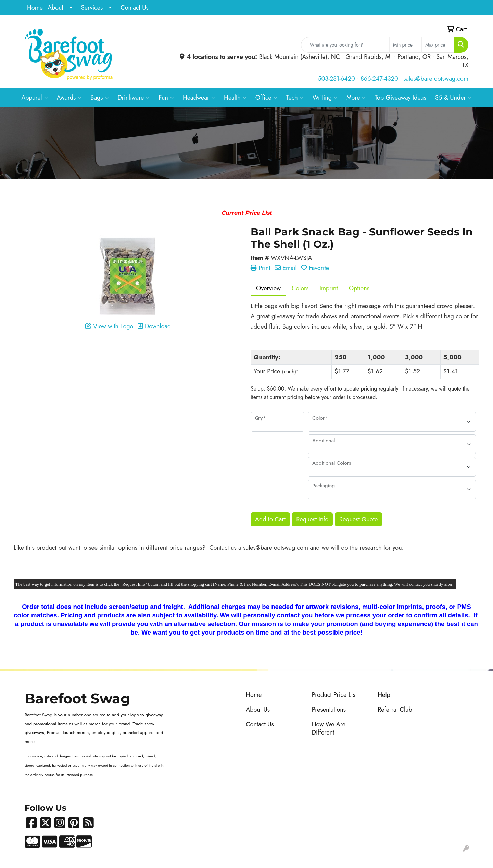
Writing (325, 98)
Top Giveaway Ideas (400, 98)
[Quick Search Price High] (438, 45)
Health (235, 98)
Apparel (34, 98)
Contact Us (134, 8)
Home (35, 8)
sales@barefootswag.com (436, 79)
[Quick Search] (345, 45)
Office (266, 98)
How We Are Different (329, 728)
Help (384, 695)
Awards (69, 98)
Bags (99, 98)
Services (92, 8)
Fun (166, 98)
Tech (295, 98)
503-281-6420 (336, 79)
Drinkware (134, 98)
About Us (258, 710)
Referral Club (395, 710)
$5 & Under (453, 98)
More (356, 98)
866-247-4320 (379, 79)
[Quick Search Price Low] (406, 45)
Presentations (329, 710)
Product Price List (334, 695)
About (55, 8)
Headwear (199, 98)
